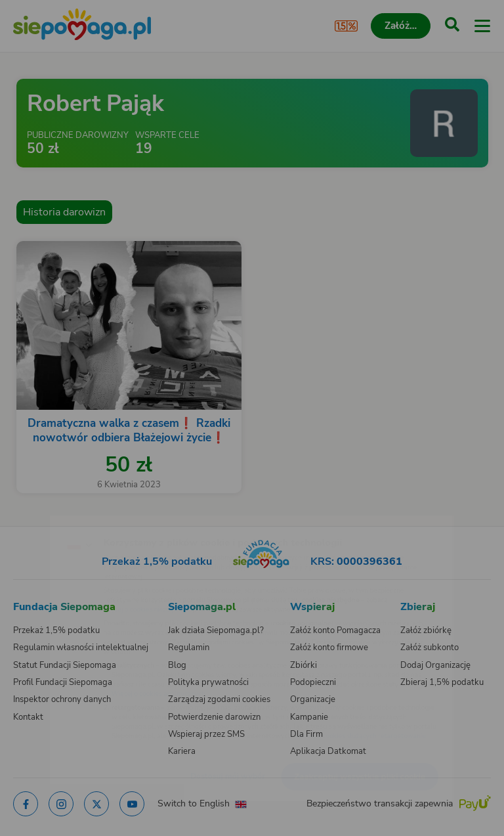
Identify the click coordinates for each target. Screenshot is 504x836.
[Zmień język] (37, 517)
